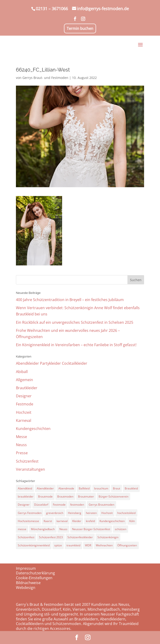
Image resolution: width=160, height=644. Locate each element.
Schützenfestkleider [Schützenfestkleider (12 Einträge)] (80, 537)
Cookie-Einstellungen (34, 578)
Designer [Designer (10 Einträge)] (24, 505)
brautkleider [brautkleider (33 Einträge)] (26, 496)
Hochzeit (24, 412)
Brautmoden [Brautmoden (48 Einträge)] (65, 496)
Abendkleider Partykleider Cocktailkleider (52, 363)
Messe (21, 437)
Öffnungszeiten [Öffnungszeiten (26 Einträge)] (127, 545)
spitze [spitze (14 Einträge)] (58, 545)
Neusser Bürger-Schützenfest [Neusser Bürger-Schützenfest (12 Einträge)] (91, 529)
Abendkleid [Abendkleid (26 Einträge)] (25, 488)
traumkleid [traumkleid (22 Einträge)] (73, 545)
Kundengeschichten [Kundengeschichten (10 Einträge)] (112, 521)
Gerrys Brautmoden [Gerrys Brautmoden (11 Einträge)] (101, 505)
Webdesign (26, 588)
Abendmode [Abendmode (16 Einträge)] (66, 488)
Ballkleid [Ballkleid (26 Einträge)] (84, 488)
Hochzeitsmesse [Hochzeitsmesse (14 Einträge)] (28, 521)
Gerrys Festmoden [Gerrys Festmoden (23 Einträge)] (30, 513)
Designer (24, 396)
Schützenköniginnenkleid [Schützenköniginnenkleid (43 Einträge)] (34, 545)
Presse (22, 453)
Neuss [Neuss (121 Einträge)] (63, 529)
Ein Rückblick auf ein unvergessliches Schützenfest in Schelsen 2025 (75, 322)
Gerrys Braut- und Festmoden (45, 78)
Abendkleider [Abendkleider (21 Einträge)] (45, 488)
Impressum (26, 568)
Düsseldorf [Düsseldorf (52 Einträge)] (41, 505)
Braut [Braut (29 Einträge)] (116, 488)
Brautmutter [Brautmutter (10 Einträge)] (86, 496)
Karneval (24, 420)
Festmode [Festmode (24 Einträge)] (59, 505)
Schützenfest (27, 461)
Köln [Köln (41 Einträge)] (132, 521)
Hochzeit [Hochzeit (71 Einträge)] (107, 513)
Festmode (25, 404)
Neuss (21, 445)
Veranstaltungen (30, 469)
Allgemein (24, 380)
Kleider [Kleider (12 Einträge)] (77, 521)
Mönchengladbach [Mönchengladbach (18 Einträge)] (43, 529)
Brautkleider (27, 388)
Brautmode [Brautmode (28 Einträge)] (45, 496)
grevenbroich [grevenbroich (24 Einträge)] (55, 513)
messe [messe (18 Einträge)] (22, 529)
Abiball (22, 372)
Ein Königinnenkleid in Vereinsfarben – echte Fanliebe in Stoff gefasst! (76, 345)
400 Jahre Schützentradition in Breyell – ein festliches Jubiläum (70, 300)
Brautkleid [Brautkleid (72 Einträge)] (131, 488)
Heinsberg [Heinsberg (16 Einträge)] (75, 513)
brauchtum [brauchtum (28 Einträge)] (101, 488)
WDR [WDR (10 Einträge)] (88, 545)
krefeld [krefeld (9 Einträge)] (90, 521)
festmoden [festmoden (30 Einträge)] (77, 505)
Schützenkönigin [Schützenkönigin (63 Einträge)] (108, 537)
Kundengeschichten (33, 429)
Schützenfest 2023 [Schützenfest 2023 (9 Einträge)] (51, 537)
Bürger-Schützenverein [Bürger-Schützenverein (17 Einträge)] (113, 496)
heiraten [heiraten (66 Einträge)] (91, 513)
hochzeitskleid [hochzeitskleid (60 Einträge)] (126, 513)
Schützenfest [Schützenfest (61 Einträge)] (26, 537)
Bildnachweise (28, 583)
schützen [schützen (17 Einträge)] (121, 529)
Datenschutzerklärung (35, 573)
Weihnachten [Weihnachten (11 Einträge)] (104, 545)
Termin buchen (80, 28)
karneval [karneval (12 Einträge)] (62, 521)
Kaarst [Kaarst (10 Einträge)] (48, 521)
